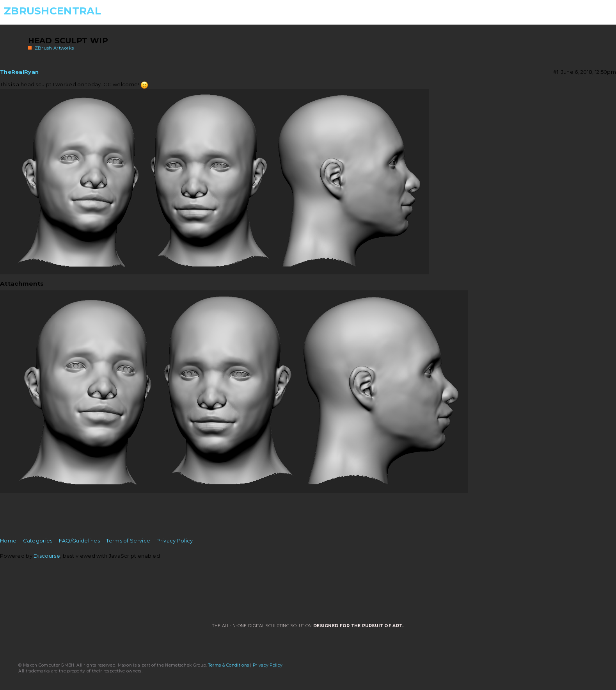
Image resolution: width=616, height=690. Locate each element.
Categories (38, 541)
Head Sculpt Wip (68, 41)
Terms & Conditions (229, 665)
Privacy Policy (175, 541)
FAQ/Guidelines (79, 541)
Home (8, 541)
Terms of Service (128, 541)
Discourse (47, 556)
